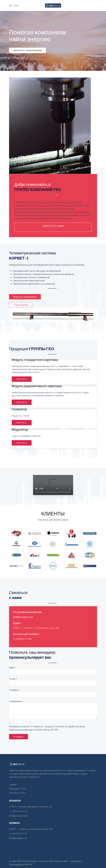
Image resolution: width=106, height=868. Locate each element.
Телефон (15, 690)
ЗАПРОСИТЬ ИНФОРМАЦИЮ (28, 50)
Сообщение (16, 701)
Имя (12, 668)
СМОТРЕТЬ (22, 380)
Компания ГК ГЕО (17, 793)
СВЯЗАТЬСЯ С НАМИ (53, 226)
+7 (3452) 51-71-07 (22, 640)
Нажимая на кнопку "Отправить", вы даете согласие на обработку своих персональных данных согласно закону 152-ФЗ (47, 728)
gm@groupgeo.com (23, 618)
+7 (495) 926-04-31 (19, 811)
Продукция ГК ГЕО (53, 789)
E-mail (13, 679)
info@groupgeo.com (18, 816)
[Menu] (14, 5)
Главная (13, 785)
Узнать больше (21, 305)
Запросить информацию (25, 297)
